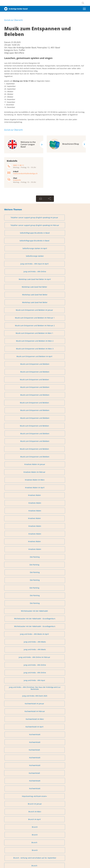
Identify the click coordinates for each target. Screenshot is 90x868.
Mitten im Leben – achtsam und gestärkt (17, 693)
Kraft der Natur (73, 684)
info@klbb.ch (9, 743)
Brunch (45, 459)
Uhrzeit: (8, 45)
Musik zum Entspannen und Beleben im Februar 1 (45, 256)
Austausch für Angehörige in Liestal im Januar (73, 526)
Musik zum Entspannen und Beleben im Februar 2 (73, 256)
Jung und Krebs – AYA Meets (45, 384)
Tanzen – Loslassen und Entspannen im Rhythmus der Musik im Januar (17, 638)
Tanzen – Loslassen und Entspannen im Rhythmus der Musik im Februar (45, 638)
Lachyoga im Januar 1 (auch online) (73, 565)
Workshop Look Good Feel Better (17, 246)
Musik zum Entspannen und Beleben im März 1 (17, 266)
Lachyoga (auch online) (45, 592)
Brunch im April (17, 459)
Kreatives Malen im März (45, 320)
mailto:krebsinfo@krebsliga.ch (25, 173)
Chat (11, 793)
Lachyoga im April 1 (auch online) (73, 583)
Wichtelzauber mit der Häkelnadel (17, 374)
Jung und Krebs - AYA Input (17, 404)
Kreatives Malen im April (73, 320)
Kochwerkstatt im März (73, 415)
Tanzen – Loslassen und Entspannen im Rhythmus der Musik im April (17, 651)
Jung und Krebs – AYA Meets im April (17, 384)
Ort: (6, 48)
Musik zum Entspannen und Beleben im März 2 (45, 266)
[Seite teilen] (49, 199)
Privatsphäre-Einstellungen (14, 754)
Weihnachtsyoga (73, 627)
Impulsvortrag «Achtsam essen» (17, 450)
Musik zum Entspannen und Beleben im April (17, 275)
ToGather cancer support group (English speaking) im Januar (17, 219)
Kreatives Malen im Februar (17, 320)
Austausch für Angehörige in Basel (17, 507)
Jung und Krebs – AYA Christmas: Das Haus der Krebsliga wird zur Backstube (45, 404)
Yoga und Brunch (17, 487)
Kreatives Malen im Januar (73, 311)
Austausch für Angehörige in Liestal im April (73, 537)
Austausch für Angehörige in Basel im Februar (45, 497)
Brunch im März (73, 450)
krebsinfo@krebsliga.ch (18, 788)
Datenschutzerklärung (20, 864)
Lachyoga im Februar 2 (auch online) (73, 574)
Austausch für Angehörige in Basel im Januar (17, 497)
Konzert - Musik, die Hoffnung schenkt (17, 684)
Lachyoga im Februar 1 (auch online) (45, 574)
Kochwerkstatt (45, 423)
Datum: (8, 42)
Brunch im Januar (45, 450)
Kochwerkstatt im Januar (17, 415)
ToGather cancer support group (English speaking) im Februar (45, 219)
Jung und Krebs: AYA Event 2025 (73, 404)
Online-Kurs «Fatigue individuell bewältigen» (45, 693)
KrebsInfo (17, 180)
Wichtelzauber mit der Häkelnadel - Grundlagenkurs (45, 374)
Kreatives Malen (17, 329)
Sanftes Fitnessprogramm (45, 488)
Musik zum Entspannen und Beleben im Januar (17, 256)
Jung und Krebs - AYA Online (45, 393)
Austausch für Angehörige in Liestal (17, 547)
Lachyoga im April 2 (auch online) (17, 592)
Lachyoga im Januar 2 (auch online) (17, 574)
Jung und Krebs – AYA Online (45, 237)
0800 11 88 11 (19, 165)
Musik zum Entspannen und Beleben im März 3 (73, 266)
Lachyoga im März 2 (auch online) (45, 583)
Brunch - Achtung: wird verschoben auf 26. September (73, 469)
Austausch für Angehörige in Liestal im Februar (17, 537)
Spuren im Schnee (45, 684)
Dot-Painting (73, 346)
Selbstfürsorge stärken (73, 229)
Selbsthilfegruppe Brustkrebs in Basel (73, 219)
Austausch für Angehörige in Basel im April (73, 497)
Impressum (8, 864)
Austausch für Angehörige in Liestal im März (45, 537)
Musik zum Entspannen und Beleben (37, 31)
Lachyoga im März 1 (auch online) (17, 583)
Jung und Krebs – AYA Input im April (17, 237)
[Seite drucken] (41, 199)
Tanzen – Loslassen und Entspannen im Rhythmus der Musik (45, 651)
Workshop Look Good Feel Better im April (73, 237)
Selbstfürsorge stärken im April (45, 229)
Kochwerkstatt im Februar (45, 415)
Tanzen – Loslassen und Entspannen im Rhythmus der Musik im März (73, 638)
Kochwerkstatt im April (17, 423)
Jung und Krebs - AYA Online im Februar (17, 393)
